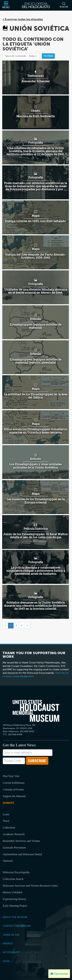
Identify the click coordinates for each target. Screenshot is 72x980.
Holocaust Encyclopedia (16, 872)
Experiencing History (14, 899)
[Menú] (6, 5)
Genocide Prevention (14, 848)
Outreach (8, 861)
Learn (6, 814)
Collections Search (13, 879)
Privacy (8, 943)
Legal (6, 961)
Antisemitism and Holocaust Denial (22, 854)
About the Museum (15, 917)
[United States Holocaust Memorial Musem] (36, 711)
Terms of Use (11, 935)
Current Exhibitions (14, 783)
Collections (9, 828)
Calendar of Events (13, 789)
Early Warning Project (15, 906)
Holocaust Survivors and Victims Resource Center (30, 886)
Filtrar (48, 56)
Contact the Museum (17, 926)
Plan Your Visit (11, 776)
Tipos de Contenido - (21, 56)
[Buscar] (64, 5)
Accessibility (11, 952)
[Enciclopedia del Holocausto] (36, 5)
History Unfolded (12, 892)
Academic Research (14, 834)
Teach (6, 821)
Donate (8, 803)
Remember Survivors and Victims (21, 841)
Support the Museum (14, 796)
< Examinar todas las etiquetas (23, 19)
